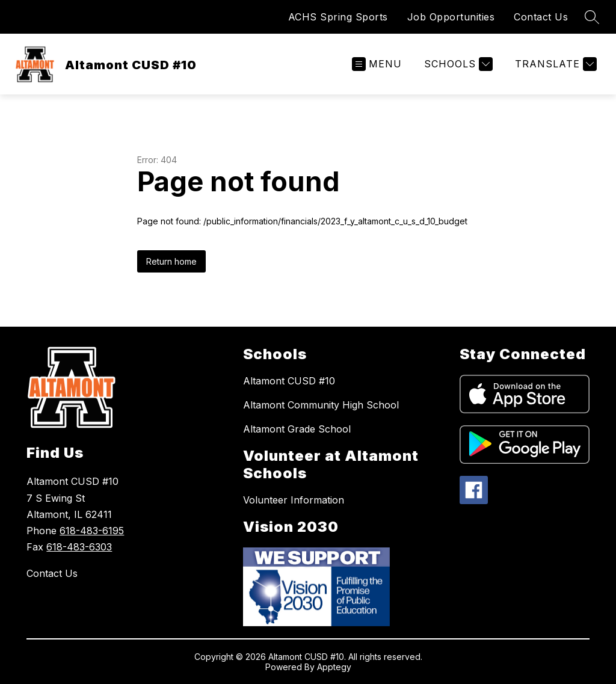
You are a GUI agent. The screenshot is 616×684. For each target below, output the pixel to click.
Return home (171, 261)
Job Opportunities (451, 17)
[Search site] (592, 17)
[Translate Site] (554, 64)
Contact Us (541, 17)
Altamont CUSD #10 (289, 381)
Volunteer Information (294, 500)
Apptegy (334, 667)
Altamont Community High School (321, 405)
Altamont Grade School (297, 429)
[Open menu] (377, 64)
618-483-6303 (79, 547)
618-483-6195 (92, 531)
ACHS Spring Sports (338, 17)
